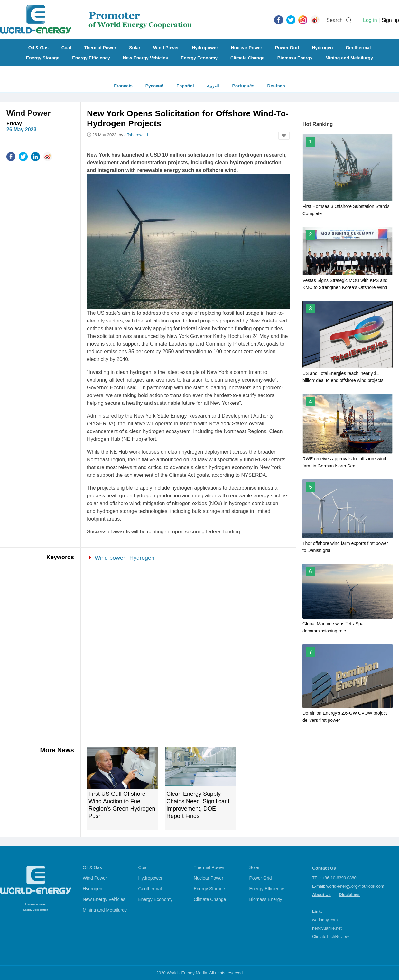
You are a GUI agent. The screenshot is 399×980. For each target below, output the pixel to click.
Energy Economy (199, 58)
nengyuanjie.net (327, 928)
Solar (135, 48)
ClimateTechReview (330, 936)
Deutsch (276, 86)
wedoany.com (325, 920)
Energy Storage (43, 58)
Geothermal (358, 48)
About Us (321, 895)
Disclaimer (349, 895)
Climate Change (247, 58)
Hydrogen (322, 48)
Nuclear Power (247, 48)
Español (185, 86)
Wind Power (166, 48)
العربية (213, 86)
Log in (370, 20)
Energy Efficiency (91, 58)
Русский (155, 86)
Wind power (111, 558)
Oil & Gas (38, 48)
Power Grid (287, 48)
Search (334, 20)
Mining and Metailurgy (349, 58)
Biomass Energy (295, 58)
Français (123, 86)
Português (243, 86)
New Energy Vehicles (145, 58)
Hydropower (205, 48)
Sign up (390, 20)
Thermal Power (100, 48)
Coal (66, 48)
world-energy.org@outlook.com (355, 886)
